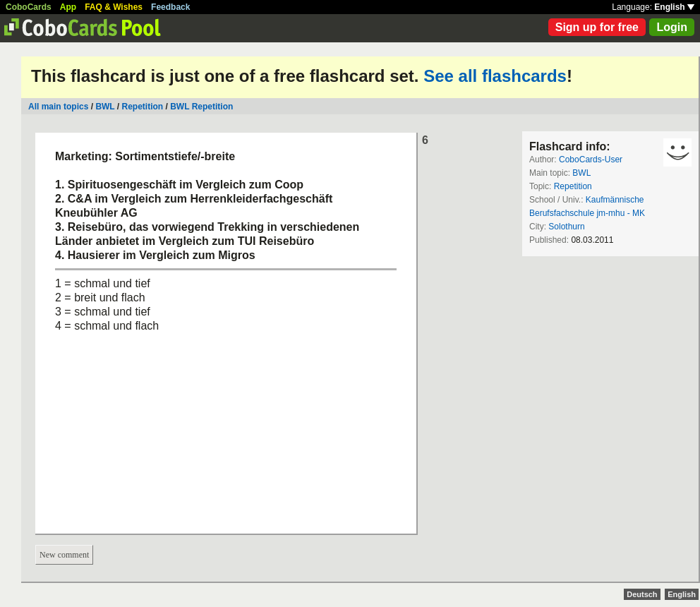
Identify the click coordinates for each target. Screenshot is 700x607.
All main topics (58, 107)
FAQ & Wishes (114, 7)
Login (672, 27)
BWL (105, 107)
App (68, 7)
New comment (64, 555)
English (674, 7)
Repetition (143, 107)
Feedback (170, 7)
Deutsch (642, 594)
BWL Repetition (201, 107)
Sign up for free (597, 27)
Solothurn (566, 227)
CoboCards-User (591, 160)
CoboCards (29, 7)
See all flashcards (495, 76)
